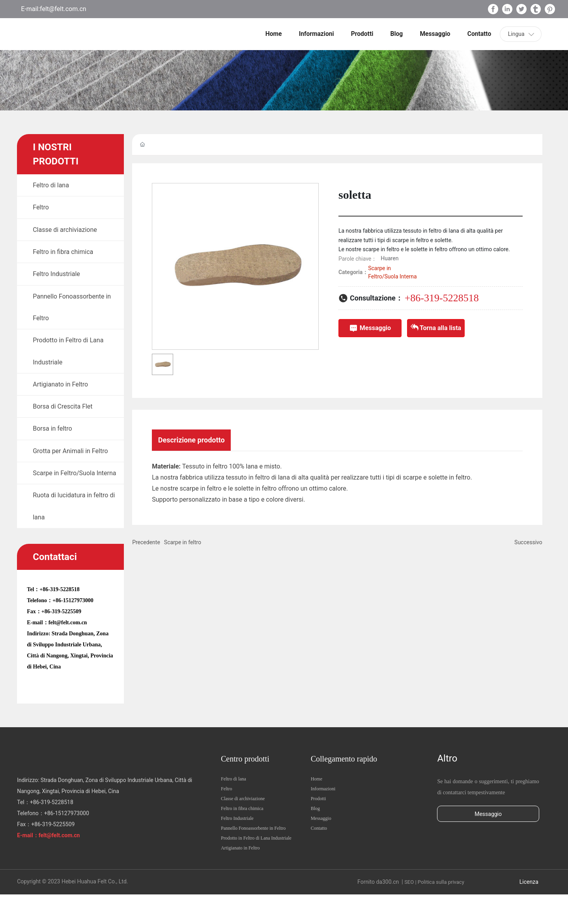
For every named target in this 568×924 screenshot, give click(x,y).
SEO (409, 912)
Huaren (390, 258)
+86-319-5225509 (61, 641)
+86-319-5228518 (59, 619)
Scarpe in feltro (183, 544)
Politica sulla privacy (441, 912)
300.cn (390, 911)
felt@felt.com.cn (63, 9)
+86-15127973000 (73, 630)
